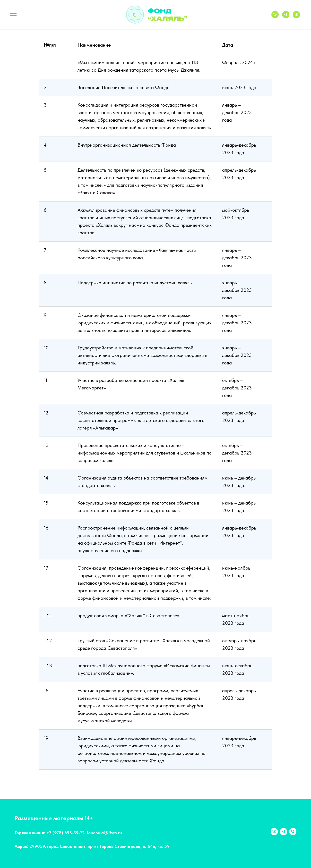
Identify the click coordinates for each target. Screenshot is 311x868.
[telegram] (284, 832)
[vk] (274, 832)
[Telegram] (286, 17)
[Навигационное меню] (13, 15)
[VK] (296, 17)
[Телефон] (275, 17)
